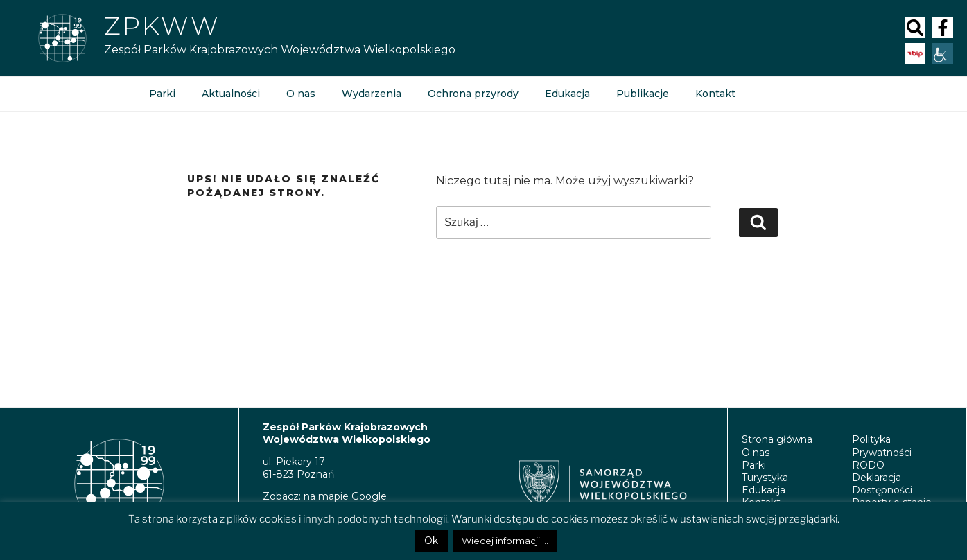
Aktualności (231, 94)
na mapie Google (345, 496)
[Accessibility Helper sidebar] (943, 53)
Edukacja (567, 94)
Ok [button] (431, 541)
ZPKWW (162, 26)
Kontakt (715, 94)
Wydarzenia (372, 94)
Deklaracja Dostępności (882, 484)
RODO (868, 465)
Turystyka (765, 478)
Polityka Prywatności (882, 446)
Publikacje (643, 94)
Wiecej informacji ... (505, 541)
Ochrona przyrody (473, 94)
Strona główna (777, 439)
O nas (301, 94)
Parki (162, 94)
